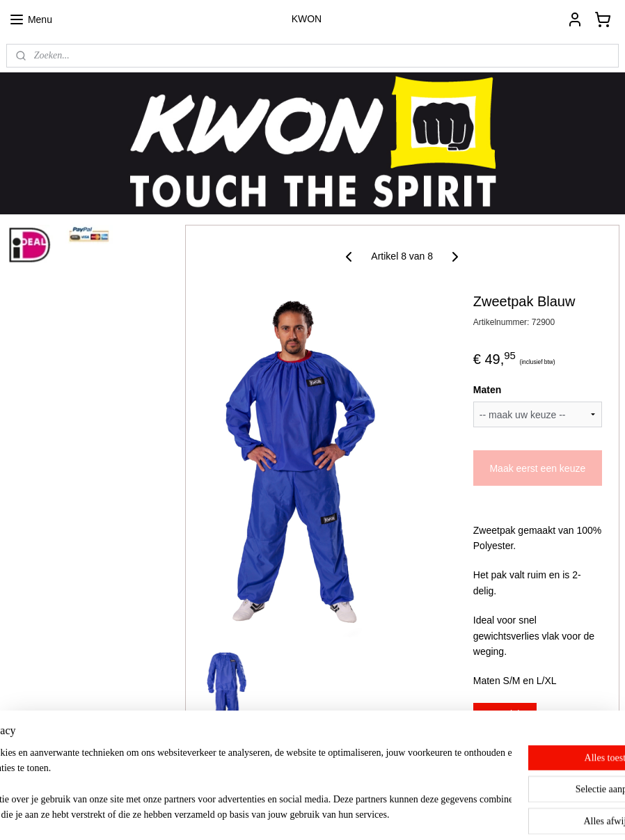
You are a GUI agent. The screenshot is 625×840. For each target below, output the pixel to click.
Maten (486, 390)
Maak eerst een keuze (537, 468)
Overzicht (504, 714)
